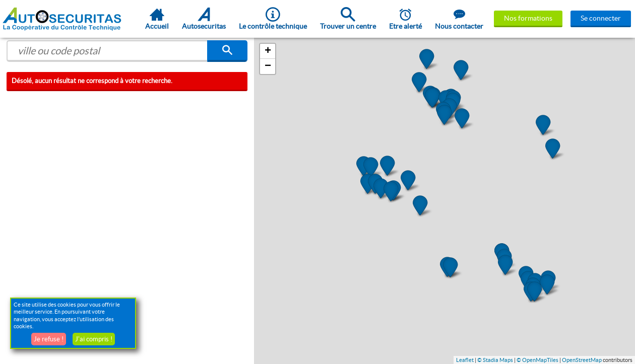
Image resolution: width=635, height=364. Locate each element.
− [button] (268, 66)
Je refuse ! (49, 339)
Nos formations (528, 18)
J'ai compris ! (94, 339)
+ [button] (268, 51)
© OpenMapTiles (537, 360)
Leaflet (465, 360)
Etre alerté (405, 19)
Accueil (157, 19)
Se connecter (601, 18)
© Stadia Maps (495, 360)
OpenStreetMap (582, 360)
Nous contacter (459, 19)
